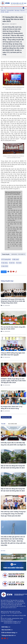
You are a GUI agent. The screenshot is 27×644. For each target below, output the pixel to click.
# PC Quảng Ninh (6, 259)
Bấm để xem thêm (6, 417)
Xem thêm (3, 551)
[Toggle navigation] (2, 8)
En (25, 8)
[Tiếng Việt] (14, 3)
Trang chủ (3, 10)
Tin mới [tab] (3, 424)
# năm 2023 (5, 266)
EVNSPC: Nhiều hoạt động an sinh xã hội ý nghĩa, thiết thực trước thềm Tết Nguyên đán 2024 (13, 381)
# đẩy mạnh (16, 259)
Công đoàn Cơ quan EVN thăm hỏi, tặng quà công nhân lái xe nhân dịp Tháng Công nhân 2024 (13, 301)
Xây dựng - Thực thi (19, 10)
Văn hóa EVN (10, 10)
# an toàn (19, 263)
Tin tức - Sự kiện (5, 12)
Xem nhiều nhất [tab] (12, 424)
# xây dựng (4, 263)
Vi (23, 8)
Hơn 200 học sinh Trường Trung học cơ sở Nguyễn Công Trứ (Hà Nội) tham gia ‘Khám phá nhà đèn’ (13, 514)
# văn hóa (12, 263)
